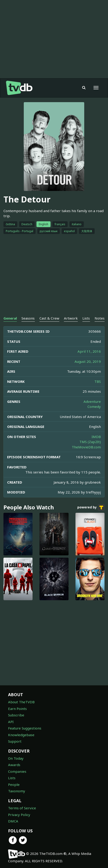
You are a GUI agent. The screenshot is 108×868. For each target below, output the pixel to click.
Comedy (94, 407)
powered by (91, 508)
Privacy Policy (19, 815)
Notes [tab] (100, 318)
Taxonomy (17, 791)
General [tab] (10, 318)
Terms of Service (22, 808)
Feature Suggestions (25, 728)
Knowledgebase (21, 735)
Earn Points (17, 709)
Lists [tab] (86, 318)
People (14, 784)
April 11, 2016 (89, 351)
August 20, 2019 (88, 361)
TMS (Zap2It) (90, 442)
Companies (17, 771)
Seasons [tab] (28, 318)
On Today (16, 758)
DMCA (13, 821)
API (11, 722)
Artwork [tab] (71, 318)
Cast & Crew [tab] (49, 318)
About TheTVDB (21, 702)
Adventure (92, 401)
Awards (14, 765)
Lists (12, 778)
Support (15, 741)
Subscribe (16, 715)
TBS (98, 381)
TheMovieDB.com (86, 447)
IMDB (96, 437)
